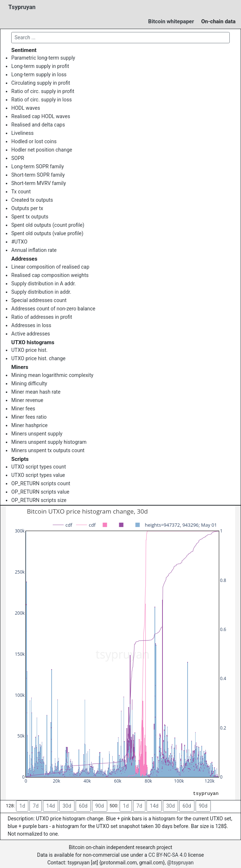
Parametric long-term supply (43, 58)
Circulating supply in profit (41, 83)
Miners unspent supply (37, 434)
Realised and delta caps (38, 125)
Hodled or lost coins (34, 141)
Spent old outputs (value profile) (47, 233)
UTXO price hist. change (38, 358)
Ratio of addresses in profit (42, 317)
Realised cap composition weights (50, 275)
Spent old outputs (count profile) (48, 225)
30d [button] (67, 806)
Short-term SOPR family (38, 175)
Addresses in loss (31, 325)
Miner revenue (27, 400)
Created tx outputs (32, 200)
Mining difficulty (29, 383)
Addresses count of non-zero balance (53, 309)
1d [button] (22, 806)
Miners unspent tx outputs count (48, 450)
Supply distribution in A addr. (43, 284)
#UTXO (19, 242)
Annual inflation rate (34, 250)
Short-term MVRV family (39, 183)
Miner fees (23, 409)
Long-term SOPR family (38, 166)
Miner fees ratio (29, 417)
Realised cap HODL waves (41, 116)
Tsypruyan (22, 7)
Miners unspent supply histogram (49, 442)
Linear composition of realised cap (50, 267)
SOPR (18, 158)
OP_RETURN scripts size (39, 500)
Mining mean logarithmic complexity (52, 375)
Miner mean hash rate (36, 392)
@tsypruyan (180, 863)
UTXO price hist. (29, 350)
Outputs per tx (27, 208)
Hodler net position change (42, 150)
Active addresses (31, 334)
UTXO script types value (38, 475)
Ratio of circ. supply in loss (41, 100)
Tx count (21, 192)
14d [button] (51, 806)
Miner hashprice (29, 425)
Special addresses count (39, 300)
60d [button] (83, 806)
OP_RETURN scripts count (41, 483)
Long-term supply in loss (39, 75)
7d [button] (36, 806)
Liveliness (22, 133)
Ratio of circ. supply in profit (43, 91)
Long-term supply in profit (40, 66)
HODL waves (26, 108)
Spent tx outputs (30, 217)
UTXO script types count (39, 467)
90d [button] (100, 806)
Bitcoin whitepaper (171, 21)
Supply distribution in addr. (41, 292)
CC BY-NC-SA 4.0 (167, 855)
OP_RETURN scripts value (40, 492)
